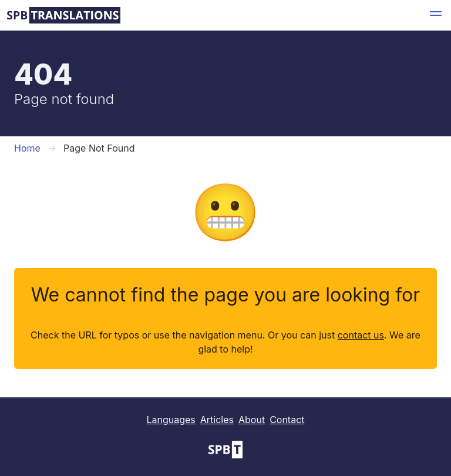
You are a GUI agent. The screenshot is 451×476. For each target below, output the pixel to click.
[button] (436, 15)
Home (27, 148)
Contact (287, 420)
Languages (171, 420)
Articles (217, 420)
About (252, 420)
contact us (361, 335)
